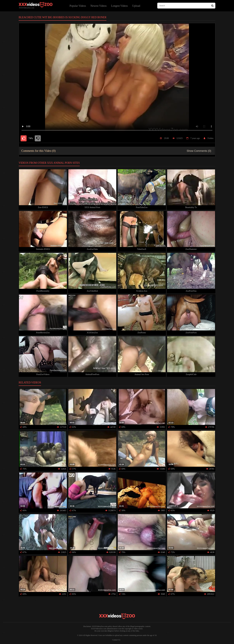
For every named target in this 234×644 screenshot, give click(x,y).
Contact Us (116, 640)
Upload (136, 6)
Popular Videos (78, 6)
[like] (24, 138)
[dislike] (38, 138)
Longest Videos (119, 6)
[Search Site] (212, 6)
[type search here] (186, 6)
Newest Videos (98, 6)
